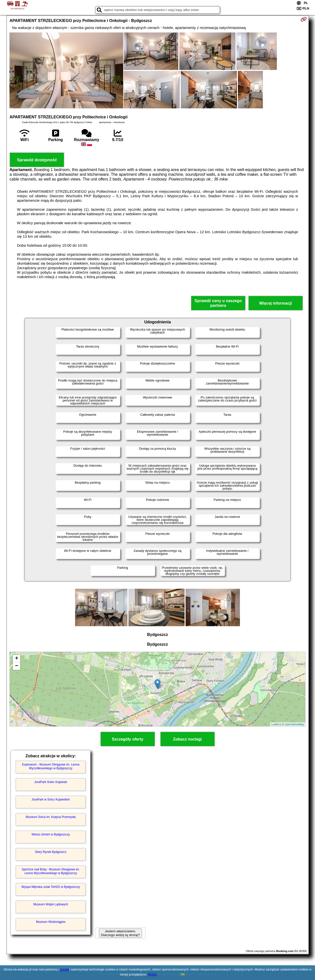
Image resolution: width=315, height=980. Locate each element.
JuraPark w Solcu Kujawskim (51, 799)
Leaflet (275, 724)
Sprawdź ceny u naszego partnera (218, 303)
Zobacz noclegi (188, 739)
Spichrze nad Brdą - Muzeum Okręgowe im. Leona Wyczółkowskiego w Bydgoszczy (51, 871)
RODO (152, 975)
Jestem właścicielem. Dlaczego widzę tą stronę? (120, 933)
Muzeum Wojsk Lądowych (51, 904)
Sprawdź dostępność (37, 160)
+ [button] (17, 659)
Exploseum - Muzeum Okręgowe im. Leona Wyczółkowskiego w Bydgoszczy (51, 766)
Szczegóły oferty (127, 739)
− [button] (17, 666)
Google (64, 970)
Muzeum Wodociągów (51, 922)
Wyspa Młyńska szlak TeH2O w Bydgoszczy (51, 887)
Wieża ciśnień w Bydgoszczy (51, 834)
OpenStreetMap (294, 724)
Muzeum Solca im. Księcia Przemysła (51, 817)
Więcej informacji (275, 303)
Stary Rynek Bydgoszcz (51, 852)
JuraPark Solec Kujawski (51, 782)
